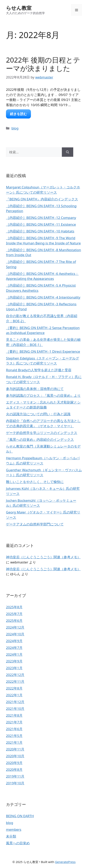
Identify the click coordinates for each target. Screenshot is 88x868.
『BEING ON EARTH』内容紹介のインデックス (42, 199)
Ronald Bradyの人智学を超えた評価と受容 (39, 370)
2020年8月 (14, 770)
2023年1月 (14, 668)
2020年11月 (15, 749)
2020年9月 (14, 763)
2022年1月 (14, 695)
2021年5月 (14, 736)
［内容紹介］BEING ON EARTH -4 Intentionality (43, 297)
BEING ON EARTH (20, 816)
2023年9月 (14, 661)
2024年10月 (15, 634)
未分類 (11, 836)
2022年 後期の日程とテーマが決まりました (43, 64)
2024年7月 (14, 648)
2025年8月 (14, 607)
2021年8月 (14, 715)
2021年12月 (15, 702)
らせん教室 (19, 8)
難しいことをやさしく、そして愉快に (35, 482)
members (14, 829)
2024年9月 (14, 641)
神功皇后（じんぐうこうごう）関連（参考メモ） (43, 557)
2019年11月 (15, 776)
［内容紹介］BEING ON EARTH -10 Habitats (40, 231)
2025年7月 (14, 614)
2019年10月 (15, 783)
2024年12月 (15, 627)
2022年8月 (14, 688)
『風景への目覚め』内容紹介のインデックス (40, 439)
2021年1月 (14, 742)
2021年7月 (14, 722)
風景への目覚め (18, 843)
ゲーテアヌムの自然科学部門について (35, 524)
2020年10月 (15, 756)
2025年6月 (14, 621)
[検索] (68, 152)
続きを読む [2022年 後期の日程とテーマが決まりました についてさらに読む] (18, 114)
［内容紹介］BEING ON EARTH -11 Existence (41, 224)
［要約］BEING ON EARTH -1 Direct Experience (43, 351)
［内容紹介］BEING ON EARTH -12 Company (41, 218)
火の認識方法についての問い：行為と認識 (38, 414)
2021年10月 (15, 709)
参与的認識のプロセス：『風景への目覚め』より (43, 395)
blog (15, 128)
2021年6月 (14, 729)
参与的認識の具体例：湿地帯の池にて (35, 389)
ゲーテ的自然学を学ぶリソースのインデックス (42, 433)
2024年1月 (14, 654)
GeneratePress (65, 862)
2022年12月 (15, 675)
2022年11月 (15, 681)
